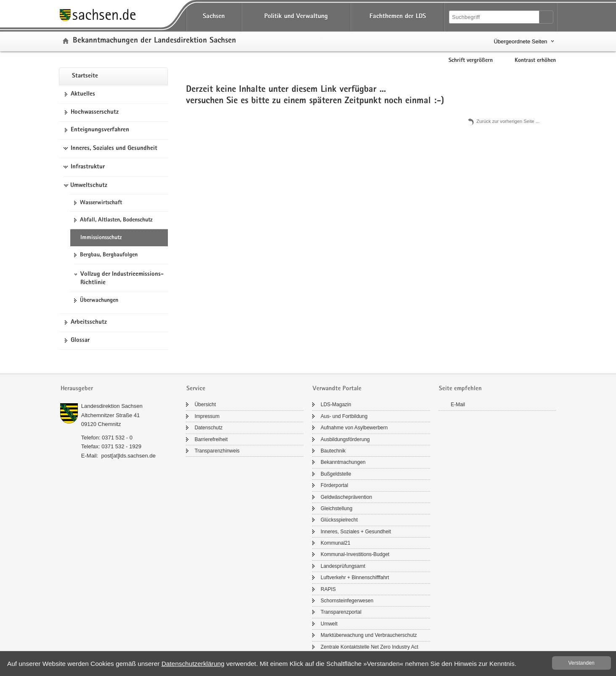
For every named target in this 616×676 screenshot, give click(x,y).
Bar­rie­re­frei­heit (211, 439)
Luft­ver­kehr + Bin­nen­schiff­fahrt (355, 578)
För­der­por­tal (334, 485)
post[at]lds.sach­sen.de (128, 456)
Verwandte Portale (337, 389)
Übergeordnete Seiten (520, 41)
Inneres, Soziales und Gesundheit (114, 149)
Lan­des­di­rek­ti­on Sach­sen (112, 406)
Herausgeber (77, 389)
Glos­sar (80, 341)
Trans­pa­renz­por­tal (341, 612)
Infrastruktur (88, 167)
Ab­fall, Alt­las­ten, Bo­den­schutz (116, 220)
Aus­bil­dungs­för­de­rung (345, 439)
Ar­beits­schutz (89, 322)
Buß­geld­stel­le (336, 474)
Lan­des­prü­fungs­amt (343, 566)
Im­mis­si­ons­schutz (101, 238)
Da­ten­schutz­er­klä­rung (193, 664)
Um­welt (329, 624)
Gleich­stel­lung (336, 508)
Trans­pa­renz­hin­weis (217, 451)
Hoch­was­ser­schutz (95, 112)
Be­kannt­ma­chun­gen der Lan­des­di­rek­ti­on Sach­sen (154, 41)
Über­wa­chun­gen (99, 301)
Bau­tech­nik (333, 451)
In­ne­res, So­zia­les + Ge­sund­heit (356, 532)
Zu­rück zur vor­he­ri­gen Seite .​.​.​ (508, 121)
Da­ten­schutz (208, 428)
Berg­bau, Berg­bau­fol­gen (109, 255)
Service (196, 389)
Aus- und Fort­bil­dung (344, 416)
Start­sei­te (85, 76)
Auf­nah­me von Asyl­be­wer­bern (354, 428)
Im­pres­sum (207, 416)
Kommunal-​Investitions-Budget (355, 554)
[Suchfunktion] (495, 17)
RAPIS (328, 589)
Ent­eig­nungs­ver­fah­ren (100, 130)
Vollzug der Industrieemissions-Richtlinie (122, 279)
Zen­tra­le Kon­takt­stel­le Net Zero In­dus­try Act (369, 647)
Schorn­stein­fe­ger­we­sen (347, 601)
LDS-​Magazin (336, 405)
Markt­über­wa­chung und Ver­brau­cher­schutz (369, 635)
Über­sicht (205, 405)
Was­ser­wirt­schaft (101, 203)
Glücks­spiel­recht (339, 520)
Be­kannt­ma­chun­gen (343, 462)
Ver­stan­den (581, 663)
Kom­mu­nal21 (336, 543)
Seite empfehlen (460, 389)
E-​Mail (458, 405)
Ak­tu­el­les (83, 94)
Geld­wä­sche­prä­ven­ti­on (346, 497)
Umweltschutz (89, 186)
